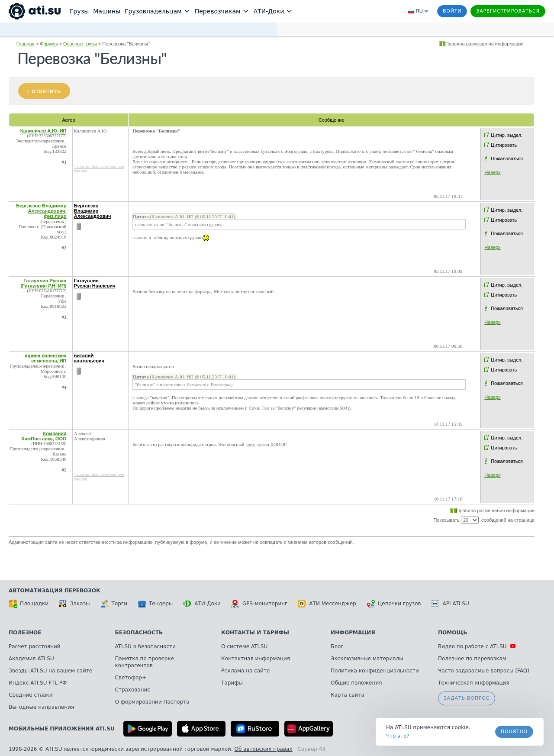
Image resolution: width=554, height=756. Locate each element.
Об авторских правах (264, 749)
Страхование (133, 690)
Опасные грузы (80, 44)
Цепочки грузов (394, 604)
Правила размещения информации (485, 44)
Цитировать (504, 145)
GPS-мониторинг (259, 604)
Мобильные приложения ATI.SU (62, 729)
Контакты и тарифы (255, 633)
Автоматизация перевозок (55, 591)
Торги (114, 604)
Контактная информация (256, 659)
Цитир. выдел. (507, 135)
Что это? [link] (398, 736)
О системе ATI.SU (244, 646)
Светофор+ (131, 678)
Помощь (453, 633)
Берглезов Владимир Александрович (93, 211)
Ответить (46, 91)
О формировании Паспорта (152, 702)
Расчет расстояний (35, 646)
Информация (353, 633)
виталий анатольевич (89, 358)
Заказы (74, 604)
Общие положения (356, 683)
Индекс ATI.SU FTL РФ (38, 683)
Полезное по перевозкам (472, 659)
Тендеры (155, 604)
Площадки (29, 604)
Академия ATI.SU (31, 659)
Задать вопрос (467, 698)
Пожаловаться (507, 158)
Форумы (49, 44)
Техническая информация (474, 683)
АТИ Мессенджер (327, 604)
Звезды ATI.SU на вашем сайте (50, 671)
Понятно (514, 732)
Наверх (492, 172)
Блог (337, 646)
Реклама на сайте (245, 671)
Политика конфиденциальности (375, 671)
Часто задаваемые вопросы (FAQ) (484, 671)
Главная (26, 44)
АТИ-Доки (202, 604)
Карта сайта (348, 695)
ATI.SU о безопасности (145, 646)
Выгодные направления (41, 707)
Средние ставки (31, 695)
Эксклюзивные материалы (367, 659)
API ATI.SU (450, 604)
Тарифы (232, 683)
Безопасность (139, 633)
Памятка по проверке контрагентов (145, 662)
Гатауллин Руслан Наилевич (95, 283)
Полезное (25, 633)
